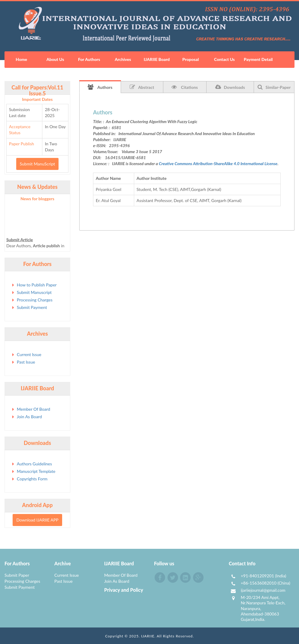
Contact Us (224, 59)
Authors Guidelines (34, 464)
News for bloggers (37, 199)
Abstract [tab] (142, 87)
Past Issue (26, 362)
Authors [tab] (100, 87)
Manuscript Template (36, 471)
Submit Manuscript (34, 292)
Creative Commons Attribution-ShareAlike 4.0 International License (218, 163)
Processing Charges (35, 300)
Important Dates (38, 99)
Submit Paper (17, 575)
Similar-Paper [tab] (274, 87)
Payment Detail (258, 59)
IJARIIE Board (157, 59)
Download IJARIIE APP (37, 520)
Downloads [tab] (230, 87)
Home (21, 59)
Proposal (190, 59)
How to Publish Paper (37, 285)
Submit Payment (32, 307)
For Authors (89, 59)
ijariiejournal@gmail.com (263, 590)
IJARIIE (148, 636)
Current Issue (29, 354)
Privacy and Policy (124, 590)
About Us (55, 59)
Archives (123, 59)
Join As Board (29, 417)
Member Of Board (33, 409)
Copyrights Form (32, 479)
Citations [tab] (185, 87)
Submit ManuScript (37, 164)
